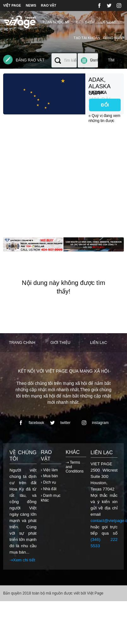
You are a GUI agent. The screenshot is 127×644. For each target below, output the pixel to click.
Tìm (111, 60)
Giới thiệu (85, 22)
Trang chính (22, 343)
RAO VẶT (49, 5)
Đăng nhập (114, 38)
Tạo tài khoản (87, 38)
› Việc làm (49, 470)
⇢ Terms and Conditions (75, 467)
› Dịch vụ (48, 482)
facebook (30, 423)
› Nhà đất (49, 489)
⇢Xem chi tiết (22, 560)
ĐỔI (105, 105)
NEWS (31, 5)
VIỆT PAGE (12, 5)
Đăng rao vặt (24, 60)
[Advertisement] (59, 178)
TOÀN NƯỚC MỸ (56, 22)
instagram (94, 423)
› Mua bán (49, 476)
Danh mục (95, 63)
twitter (59, 423)
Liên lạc (109, 22)
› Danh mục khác (51, 498)
